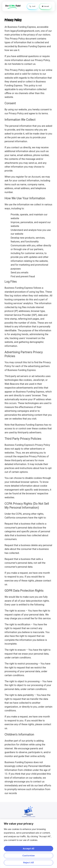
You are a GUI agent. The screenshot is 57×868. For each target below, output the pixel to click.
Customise (28, 856)
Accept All (29, 849)
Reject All (28, 863)
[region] (28, 844)
